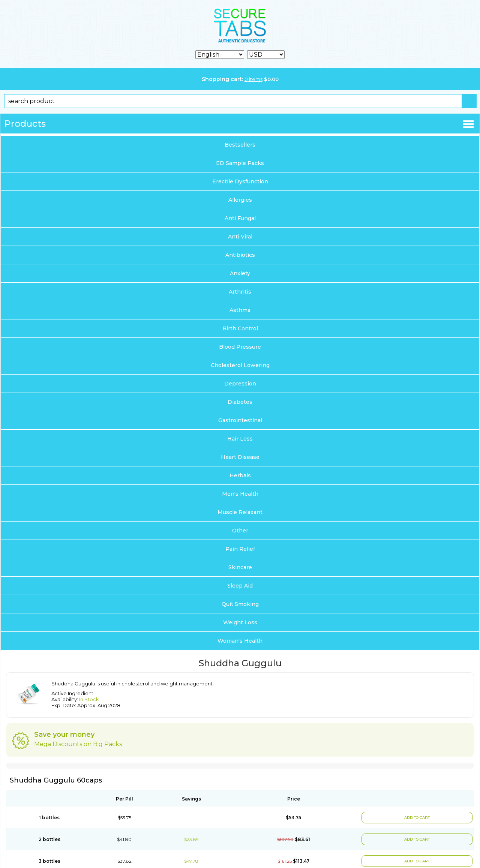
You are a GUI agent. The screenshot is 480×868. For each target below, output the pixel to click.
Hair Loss (240, 439)
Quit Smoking (240, 604)
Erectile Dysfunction (240, 181)
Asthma (240, 310)
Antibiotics (240, 255)
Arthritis (240, 292)
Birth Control (240, 328)
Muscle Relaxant (240, 512)
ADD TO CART (417, 818)
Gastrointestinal (240, 420)
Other (240, 531)
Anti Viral (240, 237)
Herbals (240, 475)
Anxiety (240, 273)
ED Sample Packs (240, 163)
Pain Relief (240, 549)
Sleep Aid (240, 586)
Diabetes (240, 402)
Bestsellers (240, 145)
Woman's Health (240, 641)
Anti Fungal (240, 218)
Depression (240, 384)
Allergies (240, 200)
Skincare (240, 567)
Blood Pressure (240, 347)
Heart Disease (240, 457)
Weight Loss (240, 622)
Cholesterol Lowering (240, 365)
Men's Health (240, 494)
